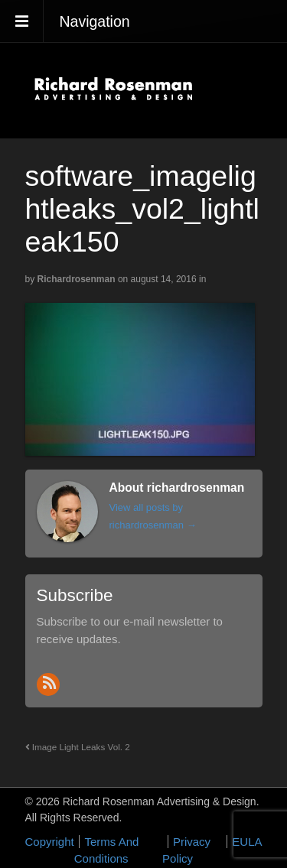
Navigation (95, 21)
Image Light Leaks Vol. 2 (78, 747)
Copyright (50, 842)
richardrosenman (77, 279)
